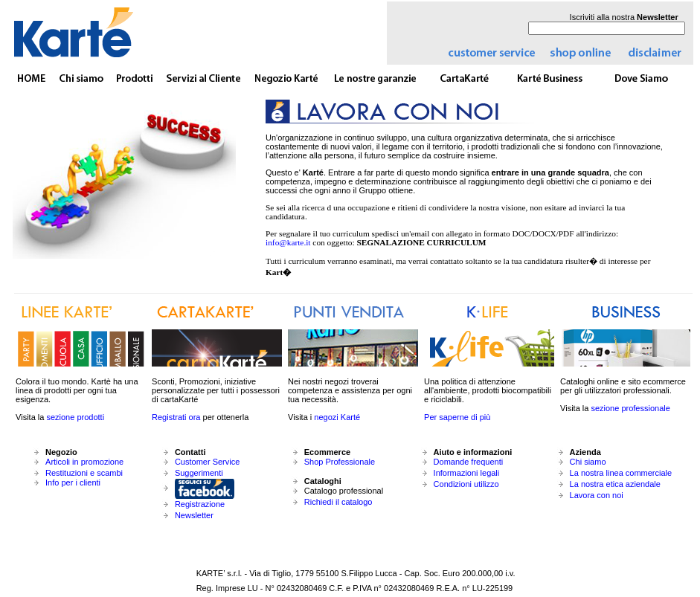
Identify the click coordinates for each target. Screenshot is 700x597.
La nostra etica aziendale (615, 484)
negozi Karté (337, 417)
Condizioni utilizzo (466, 484)
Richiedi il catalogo (338, 502)
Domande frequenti (469, 462)
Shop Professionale (340, 462)
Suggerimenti (199, 473)
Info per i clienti (73, 483)
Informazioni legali (467, 473)
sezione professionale (630, 408)
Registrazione (200, 504)
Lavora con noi (597, 495)
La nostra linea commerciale (621, 473)
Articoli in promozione (84, 462)
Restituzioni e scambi (84, 473)
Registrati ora (176, 417)
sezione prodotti (75, 417)
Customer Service (207, 462)
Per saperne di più (457, 417)
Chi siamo (588, 462)
